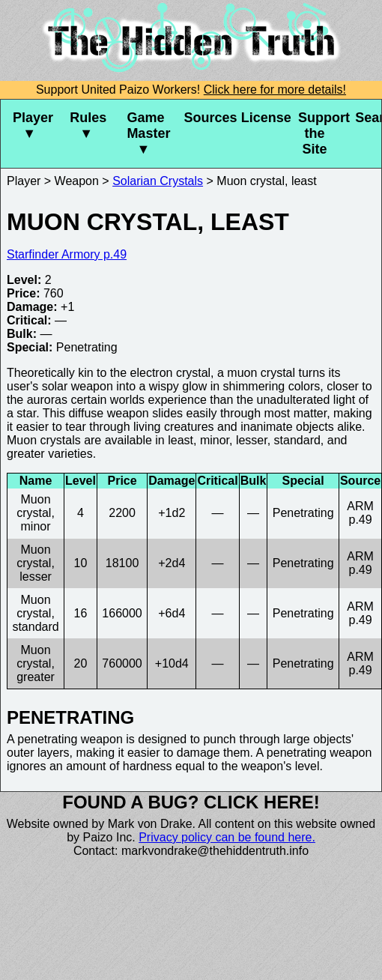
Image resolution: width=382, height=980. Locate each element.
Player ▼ (33, 125)
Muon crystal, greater (36, 663)
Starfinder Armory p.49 (67, 254)
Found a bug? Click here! (191, 802)
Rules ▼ (88, 125)
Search (368, 118)
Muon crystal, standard (35, 613)
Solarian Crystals (158, 181)
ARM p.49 (360, 513)
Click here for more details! (275, 90)
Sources (207, 118)
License (264, 118)
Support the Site (321, 133)
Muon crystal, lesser (36, 563)
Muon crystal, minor (36, 513)
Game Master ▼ (148, 133)
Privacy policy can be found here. (227, 837)
